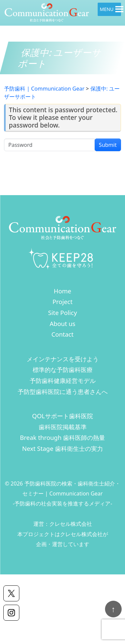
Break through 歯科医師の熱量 (63, 437)
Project (62, 302)
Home (62, 291)
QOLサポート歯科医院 (62, 416)
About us (62, 323)
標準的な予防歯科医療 (63, 369)
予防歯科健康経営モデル (63, 380)
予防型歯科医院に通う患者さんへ (63, 391)
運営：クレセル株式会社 (63, 524)
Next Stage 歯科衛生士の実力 (62, 448)
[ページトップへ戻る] (113, 609)
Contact (62, 334)
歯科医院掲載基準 (63, 427)
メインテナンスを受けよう (63, 359)
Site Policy (62, 313)
